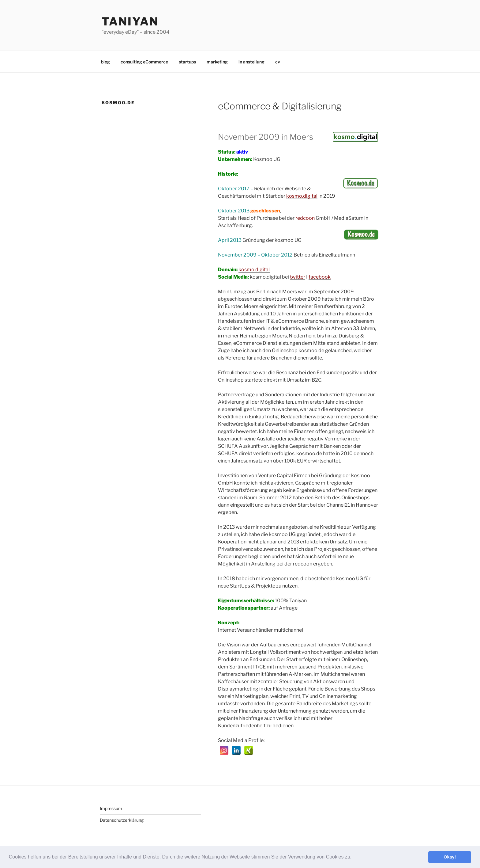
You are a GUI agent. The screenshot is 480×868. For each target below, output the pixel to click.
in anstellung (251, 62)
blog (105, 62)
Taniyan (130, 21)
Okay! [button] (450, 857)
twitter (298, 277)
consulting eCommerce (144, 62)
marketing (217, 62)
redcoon (305, 218)
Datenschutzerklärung (122, 820)
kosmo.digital (254, 270)
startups (187, 62)
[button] (354, 858)
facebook (320, 277)
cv (278, 62)
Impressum (111, 808)
